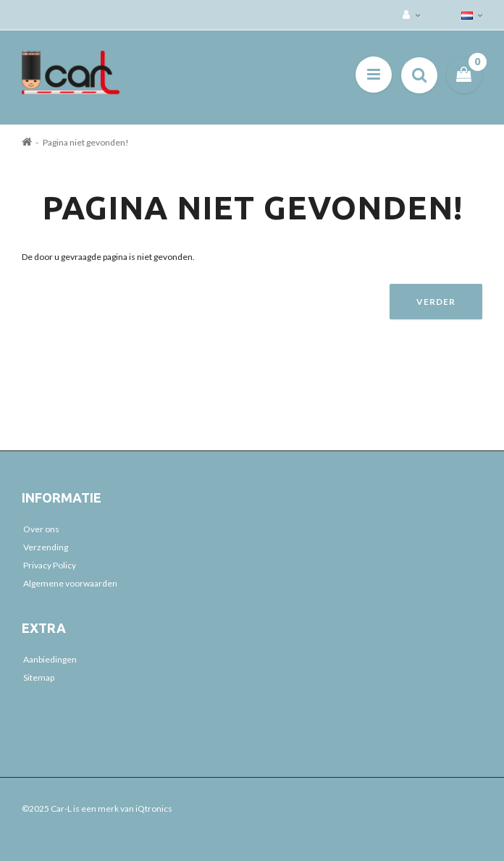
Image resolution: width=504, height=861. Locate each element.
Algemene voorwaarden (70, 583)
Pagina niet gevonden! (86, 142)
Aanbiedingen (50, 659)
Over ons (41, 529)
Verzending (46, 547)
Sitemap (39, 677)
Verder (436, 302)
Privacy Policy (50, 565)
